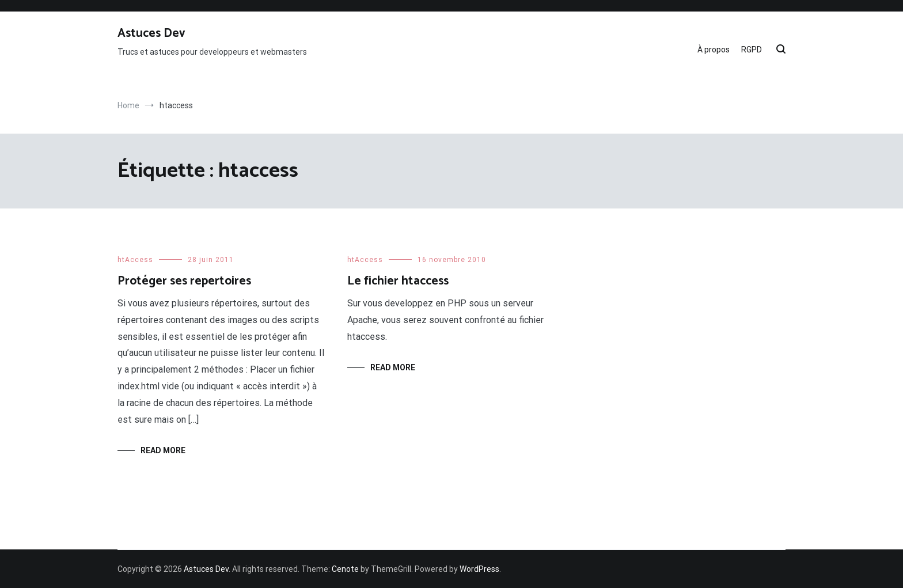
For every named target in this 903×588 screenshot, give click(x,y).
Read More (163, 450)
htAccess (135, 260)
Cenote (345, 569)
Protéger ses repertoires (184, 281)
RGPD (752, 50)
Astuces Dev (151, 33)
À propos (714, 50)
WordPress (479, 569)
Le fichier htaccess (398, 281)
